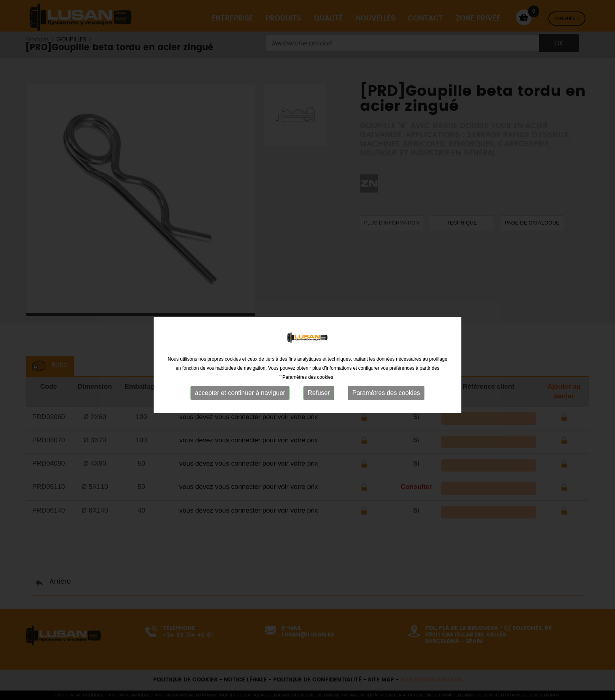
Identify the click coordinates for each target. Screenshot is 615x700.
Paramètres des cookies (386, 401)
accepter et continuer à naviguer (240, 401)
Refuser (319, 401)
